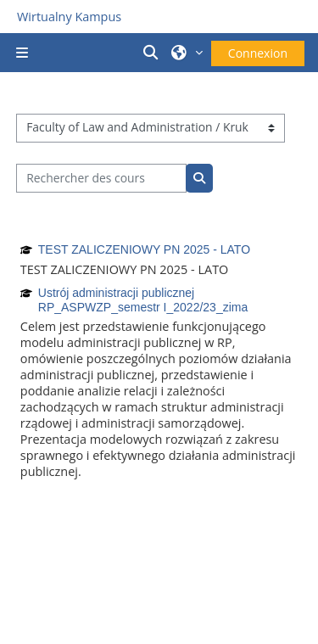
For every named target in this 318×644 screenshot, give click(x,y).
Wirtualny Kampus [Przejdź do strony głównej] (69, 17)
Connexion (258, 53)
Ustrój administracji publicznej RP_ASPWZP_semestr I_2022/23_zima (143, 300)
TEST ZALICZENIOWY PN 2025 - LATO (144, 249)
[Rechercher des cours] (101, 178)
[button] (153, 53)
